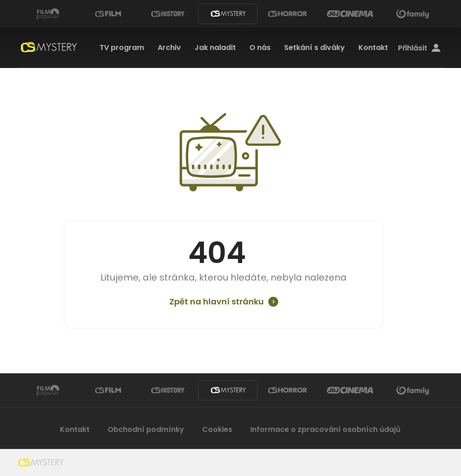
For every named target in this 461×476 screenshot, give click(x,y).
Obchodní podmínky (146, 429)
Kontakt (373, 48)
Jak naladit (215, 48)
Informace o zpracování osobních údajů (325, 429)
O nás (260, 48)
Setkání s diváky (314, 48)
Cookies (217, 429)
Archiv (169, 48)
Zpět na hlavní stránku (217, 302)
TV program (122, 48)
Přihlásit (419, 48)
